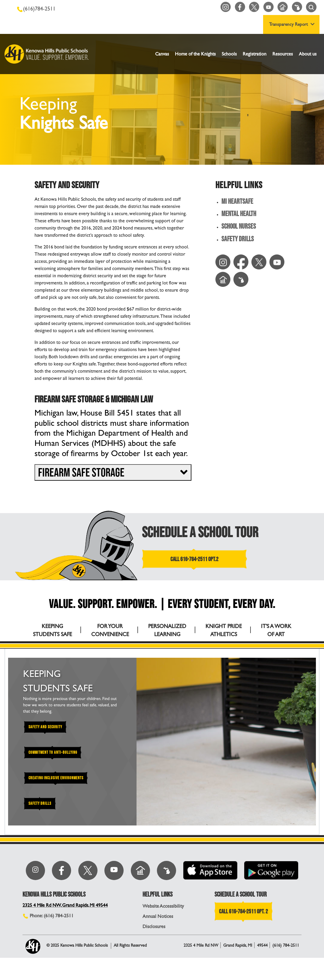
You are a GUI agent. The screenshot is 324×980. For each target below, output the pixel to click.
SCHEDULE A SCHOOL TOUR (200, 533)
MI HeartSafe (237, 202)
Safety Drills (238, 240)
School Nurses (239, 227)
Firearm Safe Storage (81, 473)
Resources (283, 54)
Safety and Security (46, 727)
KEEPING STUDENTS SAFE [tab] (52, 630)
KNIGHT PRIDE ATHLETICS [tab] (224, 630)
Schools (229, 54)
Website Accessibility (163, 928)
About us (308, 54)
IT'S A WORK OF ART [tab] (276, 630)
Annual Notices (158, 938)
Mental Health (239, 214)
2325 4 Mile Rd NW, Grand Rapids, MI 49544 (66, 927)
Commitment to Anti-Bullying (53, 752)
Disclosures (154, 949)
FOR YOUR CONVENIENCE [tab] (110, 630)
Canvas (162, 54)
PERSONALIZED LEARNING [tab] (167, 630)
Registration (255, 54)
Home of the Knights (195, 54)
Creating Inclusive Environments (56, 778)
